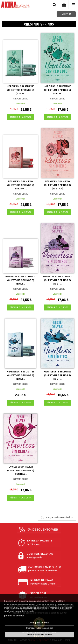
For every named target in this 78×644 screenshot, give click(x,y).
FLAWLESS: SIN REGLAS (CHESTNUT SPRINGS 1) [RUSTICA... (21, 470)
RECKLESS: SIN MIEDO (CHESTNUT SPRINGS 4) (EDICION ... (21, 185)
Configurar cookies (39, 623)
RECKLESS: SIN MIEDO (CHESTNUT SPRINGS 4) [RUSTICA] (57, 185)
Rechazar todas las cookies (40, 628)
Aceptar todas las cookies (39, 635)
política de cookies (14, 616)
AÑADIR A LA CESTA (21, 117)
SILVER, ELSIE (21, 99)
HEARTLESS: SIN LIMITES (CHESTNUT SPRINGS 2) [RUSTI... (57, 375)
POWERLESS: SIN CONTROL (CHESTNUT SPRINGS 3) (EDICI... (20, 280)
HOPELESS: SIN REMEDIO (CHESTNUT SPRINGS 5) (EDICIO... (21, 90)
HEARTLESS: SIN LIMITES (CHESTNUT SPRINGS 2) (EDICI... (21, 375)
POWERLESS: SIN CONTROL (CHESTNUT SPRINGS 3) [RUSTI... (58, 280)
